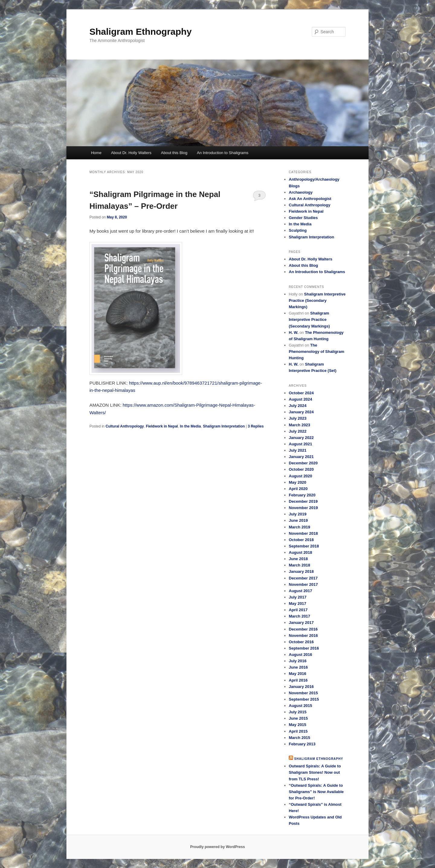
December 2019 (303, 501)
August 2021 (300, 444)
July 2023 (298, 418)
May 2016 (298, 674)
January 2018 (301, 571)
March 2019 (300, 527)
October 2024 (301, 393)
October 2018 (301, 540)
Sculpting (298, 230)
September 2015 (304, 699)
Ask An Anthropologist (310, 199)
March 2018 (300, 565)
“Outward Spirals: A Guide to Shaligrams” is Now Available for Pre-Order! (316, 792)
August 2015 (300, 706)
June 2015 (298, 718)
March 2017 (300, 616)
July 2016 (298, 661)
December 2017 (303, 578)
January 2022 (301, 438)
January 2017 (301, 623)
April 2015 (298, 731)
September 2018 (304, 546)
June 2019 (298, 520)
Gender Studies (303, 218)
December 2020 (303, 463)
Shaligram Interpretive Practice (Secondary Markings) (317, 300)
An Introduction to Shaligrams (223, 153)
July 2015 (298, 712)
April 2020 (298, 489)
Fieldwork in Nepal (162, 426)
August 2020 (300, 476)
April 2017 (298, 610)
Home (96, 153)
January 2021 (301, 457)
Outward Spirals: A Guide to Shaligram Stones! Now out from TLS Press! (315, 772)
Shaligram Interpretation (224, 426)
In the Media (190, 426)
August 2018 (300, 552)
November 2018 (303, 533)
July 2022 (298, 431)
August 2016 (300, 655)
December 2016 (303, 629)
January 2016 (301, 687)
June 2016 (298, 667)
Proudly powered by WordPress (217, 847)
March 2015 (300, 738)
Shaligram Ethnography (140, 32)
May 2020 (298, 482)
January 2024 (301, 412)
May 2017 (298, 603)
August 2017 (300, 591)
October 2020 (301, 469)
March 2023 (300, 425)
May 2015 (298, 725)
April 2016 (298, 680)
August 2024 (300, 399)
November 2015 (303, 693)
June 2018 (298, 559)
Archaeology (301, 192)
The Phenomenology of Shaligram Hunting (316, 352)
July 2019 (298, 514)
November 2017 (303, 584)
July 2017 (298, 597)
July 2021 (298, 450)
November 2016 (303, 636)
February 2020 (302, 495)
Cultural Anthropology (125, 426)
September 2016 (304, 648)
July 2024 (298, 406)
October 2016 (301, 642)
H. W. (294, 332)
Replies (256, 426)
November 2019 (303, 508)
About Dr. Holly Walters (131, 153)
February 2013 (302, 744)
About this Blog (174, 153)
